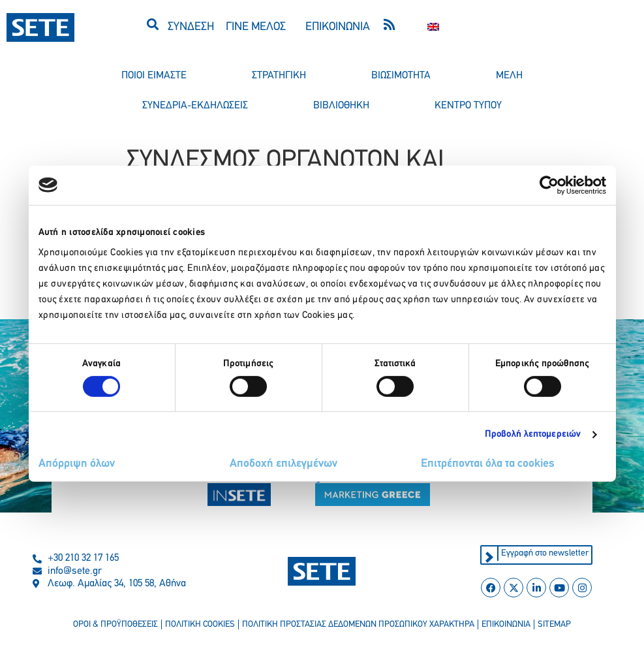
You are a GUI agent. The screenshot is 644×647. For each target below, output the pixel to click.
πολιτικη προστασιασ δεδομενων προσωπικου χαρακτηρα (359, 625)
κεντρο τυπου (468, 106)
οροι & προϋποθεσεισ (114, 625)
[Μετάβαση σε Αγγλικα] (433, 27)
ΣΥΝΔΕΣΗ (191, 27)
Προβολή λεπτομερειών (533, 434)
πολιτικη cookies (199, 625)
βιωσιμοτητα (401, 76)
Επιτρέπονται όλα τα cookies (488, 464)
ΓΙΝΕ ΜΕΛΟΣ (256, 27)
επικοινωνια (508, 625)
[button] (152, 24)
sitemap (556, 625)
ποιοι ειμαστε (154, 76)
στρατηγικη (279, 76)
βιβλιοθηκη (341, 106)
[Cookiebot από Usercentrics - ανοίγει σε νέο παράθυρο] (549, 185)
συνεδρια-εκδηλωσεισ (195, 106)
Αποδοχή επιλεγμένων (284, 464)
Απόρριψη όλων (77, 464)
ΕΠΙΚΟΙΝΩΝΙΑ (338, 27)
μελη (509, 76)
